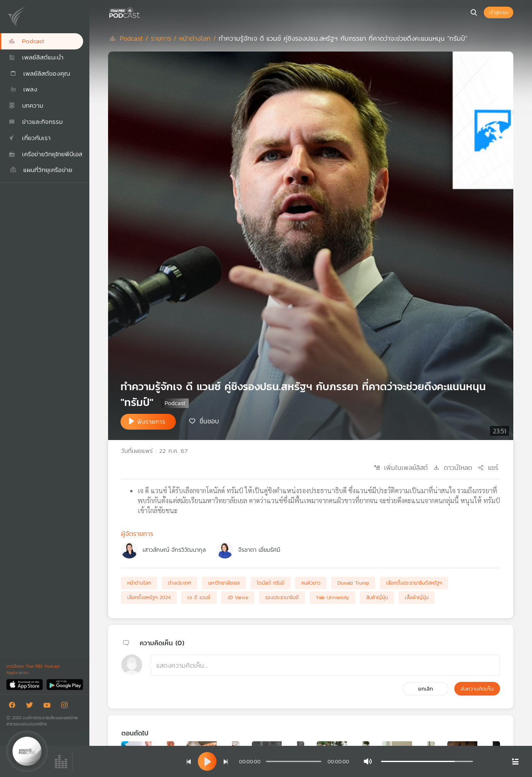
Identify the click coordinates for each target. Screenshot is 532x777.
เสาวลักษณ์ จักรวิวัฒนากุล (174, 550)
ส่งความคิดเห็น (477, 689)
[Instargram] (66, 707)
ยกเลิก (426, 689)
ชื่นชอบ (209, 421)
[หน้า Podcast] (141, 12)
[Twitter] (32, 707)
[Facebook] (14, 707)
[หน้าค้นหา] (474, 12)
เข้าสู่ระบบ (499, 12)
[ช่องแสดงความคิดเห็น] (325, 665)
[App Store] (25, 684)
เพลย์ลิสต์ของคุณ (39, 73)
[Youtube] (49, 707)
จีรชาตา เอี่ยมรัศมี (259, 550)
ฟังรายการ (151, 422)
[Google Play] (65, 684)
